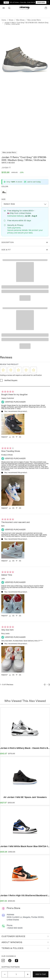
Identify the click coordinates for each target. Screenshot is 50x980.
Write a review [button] (8, 163)
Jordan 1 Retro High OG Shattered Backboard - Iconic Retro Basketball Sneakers (25, 895)
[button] (25, 8)
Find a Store (13, 908)
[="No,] (18, 437)
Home (4, 20)
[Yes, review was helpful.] (12, 437)
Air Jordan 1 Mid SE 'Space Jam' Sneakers (25, 797)
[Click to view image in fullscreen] (25, 57)
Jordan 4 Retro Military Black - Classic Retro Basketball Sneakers (25, 748)
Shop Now (41, 2)
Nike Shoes (20, 20)
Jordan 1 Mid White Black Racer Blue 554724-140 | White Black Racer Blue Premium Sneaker (25, 846)
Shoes (11, 20)
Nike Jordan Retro (34, 20)
